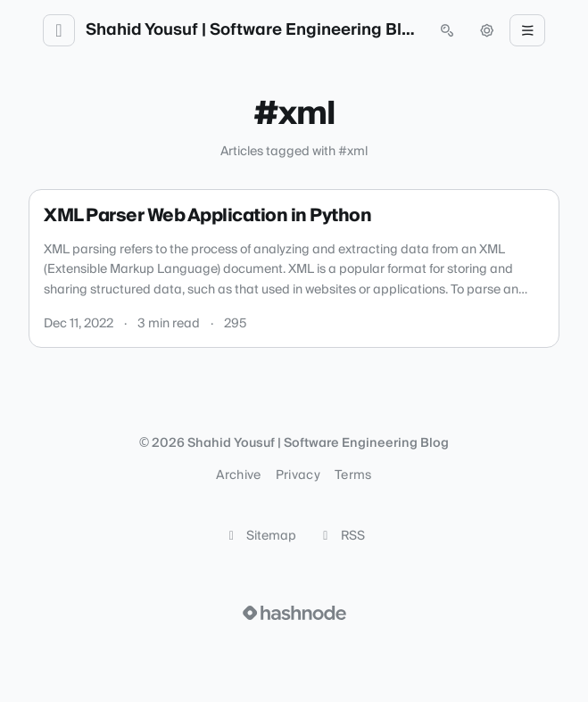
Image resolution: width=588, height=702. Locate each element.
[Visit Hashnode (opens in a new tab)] (294, 613)
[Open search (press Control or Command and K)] (447, 30)
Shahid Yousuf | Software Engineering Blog (253, 30)
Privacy (298, 475)
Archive (238, 475)
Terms (353, 475)
